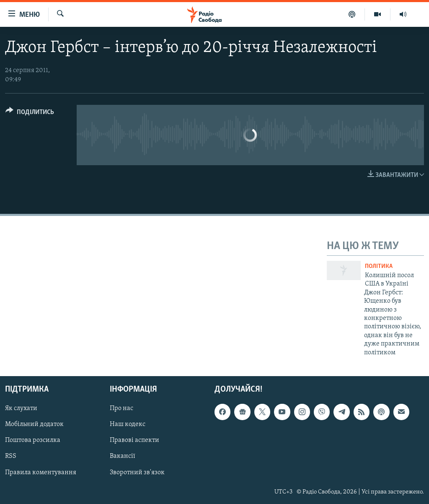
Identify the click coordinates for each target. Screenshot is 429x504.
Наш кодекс (128, 424)
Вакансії (123, 456)
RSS (11, 456)
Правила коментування (41, 472)
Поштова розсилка (33, 440)
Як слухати (21, 408)
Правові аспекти (134, 440)
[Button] (30, 113)
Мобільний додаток (34, 424)
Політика (379, 266)
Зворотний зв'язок (137, 472)
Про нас (121, 408)
